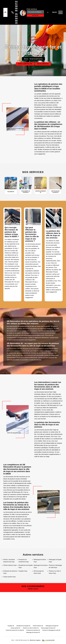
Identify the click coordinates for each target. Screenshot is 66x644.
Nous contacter (25, 64)
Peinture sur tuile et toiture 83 (31, 628)
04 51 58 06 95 (16, 6)
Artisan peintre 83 (16, 628)
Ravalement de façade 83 (23, 626)
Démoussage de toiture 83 (48, 628)
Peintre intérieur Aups (10, 565)
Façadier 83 (11, 626)
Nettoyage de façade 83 (52, 626)
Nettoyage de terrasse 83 (33, 632)
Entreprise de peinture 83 (33, 630)
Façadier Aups (23, 571)
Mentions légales (35, 640)
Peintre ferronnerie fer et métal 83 (15, 630)
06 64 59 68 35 (16, 19)
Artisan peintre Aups (9, 577)
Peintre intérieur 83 (38, 626)
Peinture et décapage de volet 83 (51, 630)
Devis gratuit (43, 64)
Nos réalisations (33, 59)
